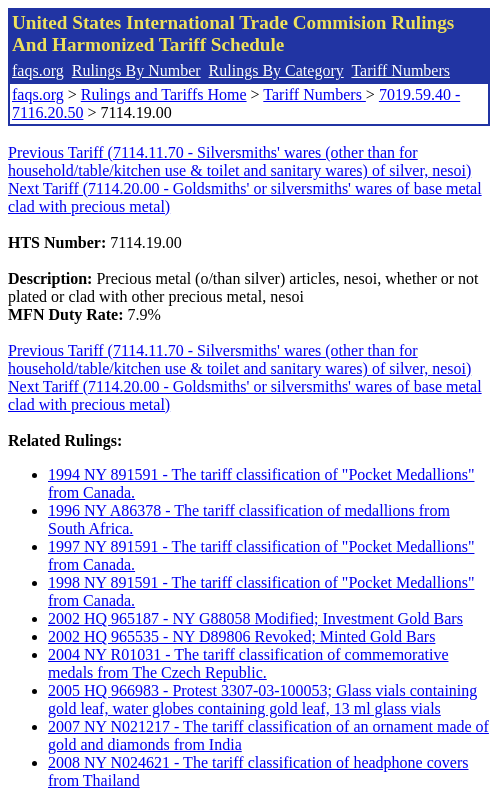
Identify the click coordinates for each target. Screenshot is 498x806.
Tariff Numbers (400, 70)
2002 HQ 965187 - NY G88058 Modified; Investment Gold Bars (255, 618)
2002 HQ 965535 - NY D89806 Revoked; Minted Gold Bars (241, 636)
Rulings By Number (136, 70)
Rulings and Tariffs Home (164, 94)
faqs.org (38, 70)
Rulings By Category (276, 70)
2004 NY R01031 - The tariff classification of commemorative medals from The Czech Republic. (248, 663)
